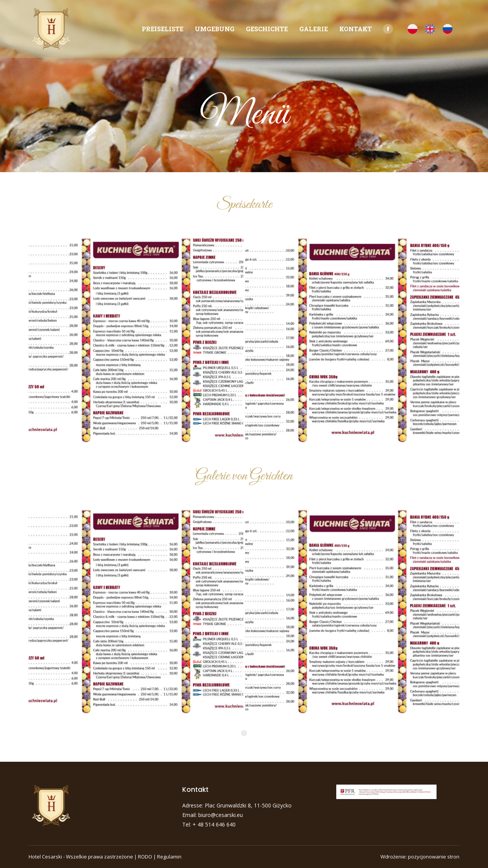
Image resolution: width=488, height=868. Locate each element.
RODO (145, 857)
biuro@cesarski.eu (221, 815)
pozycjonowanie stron (434, 857)
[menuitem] (163, 29)
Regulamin (169, 857)
